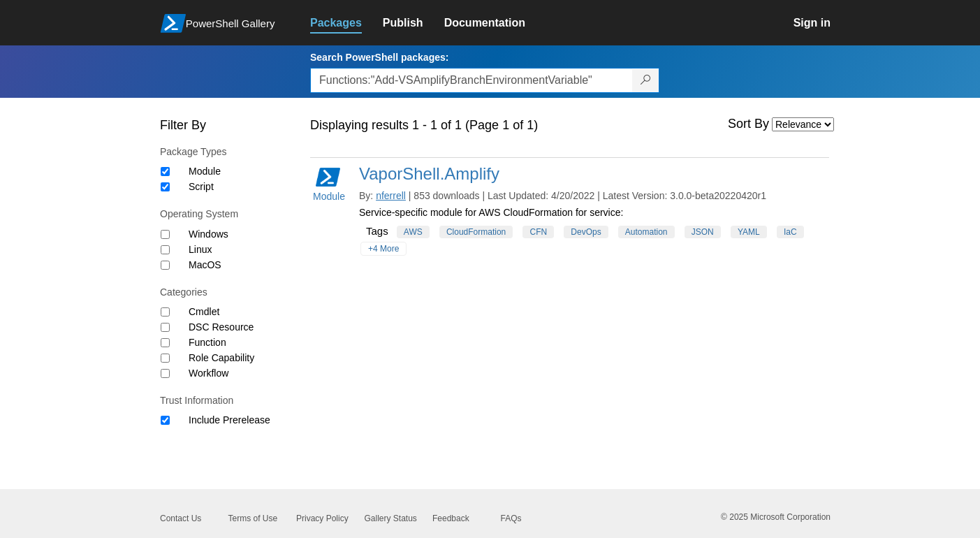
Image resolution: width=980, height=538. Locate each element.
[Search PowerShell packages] (646, 80)
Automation (646, 232)
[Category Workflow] (165, 373)
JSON (703, 232)
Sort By (748, 124)
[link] (346, 23)
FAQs (511, 518)
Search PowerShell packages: (379, 57)
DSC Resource (221, 327)
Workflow (209, 373)
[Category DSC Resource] (165, 327)
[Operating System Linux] (165, 250)
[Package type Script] (165, 187)
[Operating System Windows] (165, 234)
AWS (413, 232)
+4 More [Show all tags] (383, 249)
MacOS (205, 265)
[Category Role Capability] (165, 358)
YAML (749, 232)
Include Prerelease (229, 420)
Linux (200, 249)
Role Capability (221, 358)
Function (207, 342)
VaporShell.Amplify (429, 174)
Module (205, 171)
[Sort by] (803, 124)
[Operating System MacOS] (165, 265)
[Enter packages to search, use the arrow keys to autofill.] (471, 80)
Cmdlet (204, 312)
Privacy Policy (322, 518)
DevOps (586, 232)
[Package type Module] (165, 172)
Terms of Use (253, 518)
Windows (209, 234)
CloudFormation (476, 232)
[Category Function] (165, 343)
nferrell (391, 196)
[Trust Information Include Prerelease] (165, 420)
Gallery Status (391, 518)
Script (201, 187)
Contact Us (181, 518)
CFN (538, 232)
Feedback (451, 518)
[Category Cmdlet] (165, 312)
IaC (790, 232)
